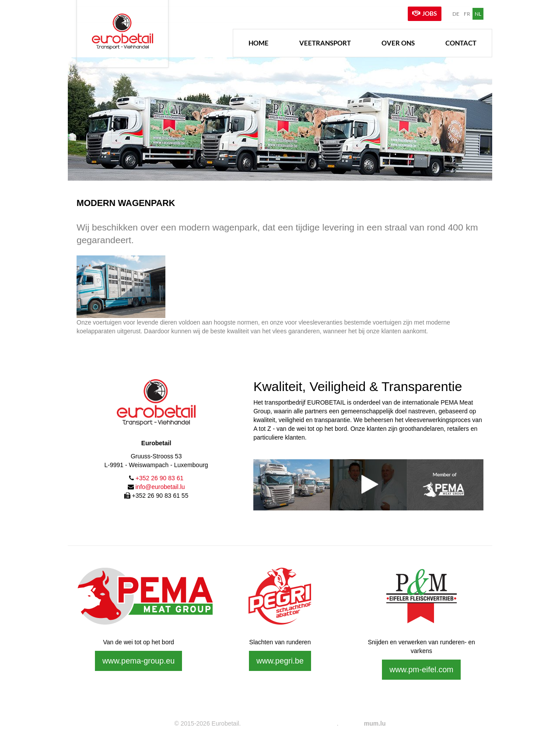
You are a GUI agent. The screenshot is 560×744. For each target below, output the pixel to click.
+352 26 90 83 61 (159, 477)
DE (456, 14)
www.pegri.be (280, 660)
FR (467, 14)
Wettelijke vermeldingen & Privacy (289, 722)
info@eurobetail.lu (160, 486)
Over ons (398, 42)
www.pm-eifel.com (421, 668)
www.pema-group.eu (138, 660)
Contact (461, 42)
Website (351, 722)
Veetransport (325, 42)
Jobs (430, 13)
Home (259, 42)
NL (478, 14)
